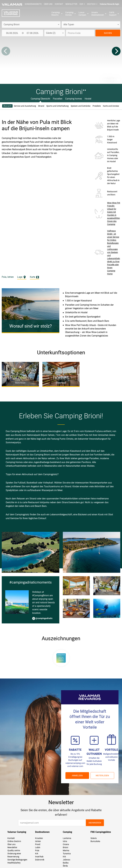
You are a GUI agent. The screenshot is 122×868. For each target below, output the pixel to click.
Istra (65, 841)
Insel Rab (39, 857)
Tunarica (67, 854)
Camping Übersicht (40, 99)
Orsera (66, 844)
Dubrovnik (40, 860)
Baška (66, 863)
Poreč (38, 844)
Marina (66, 850)
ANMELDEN (77, 776)
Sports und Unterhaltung (57, 106)
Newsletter (71, 4)
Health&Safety (14, 863)
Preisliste (97, 106)
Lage (22, 277)
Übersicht (7, 106)
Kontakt (59, 4)
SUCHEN (108, 33)
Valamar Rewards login (109, 4)
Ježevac (67, 860)
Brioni (65, 847)
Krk (37, 854)
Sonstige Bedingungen (17, 860)
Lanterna (67, 838)
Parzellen (58, 99)
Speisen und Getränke (81, 106)
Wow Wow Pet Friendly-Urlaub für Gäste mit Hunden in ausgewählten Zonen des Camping (114, 214)
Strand (41, 106)
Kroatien (39, 838)
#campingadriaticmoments (30, 582)
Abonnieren (95, 823)
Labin (38, 847)
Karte (35, 277)
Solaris (94, 838)
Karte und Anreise (111, 106)
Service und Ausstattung (25, 106)
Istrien (38, 841)
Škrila (65, 866)
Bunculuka (95, 841)
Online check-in (14, 841)
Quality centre (14, 850)
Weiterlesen (102, 776)
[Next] (116, 51)
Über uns (48, 4)
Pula (37, 850)
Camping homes (74, 99)
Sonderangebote (33, 4)
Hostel (88, 99)
